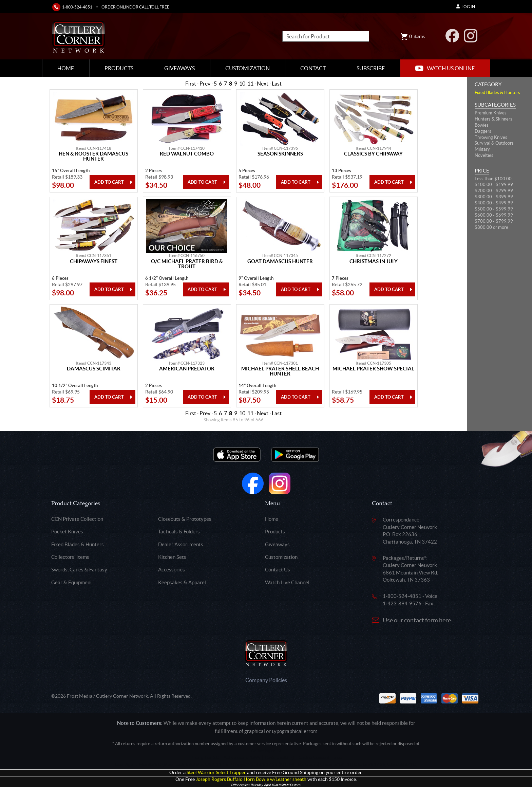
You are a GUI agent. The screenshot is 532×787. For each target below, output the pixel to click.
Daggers (483, 131)
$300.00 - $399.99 (494, 197)
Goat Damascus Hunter (280, 261)
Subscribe (371, 68)
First (191, 84)
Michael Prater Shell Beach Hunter (280, 371)
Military (482, 149)
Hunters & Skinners (493, 119)
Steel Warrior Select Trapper (216, 773)
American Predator (187, 369)
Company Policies (266, 680)
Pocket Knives (67, 532)
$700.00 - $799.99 (494, 221)
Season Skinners (280, 154)
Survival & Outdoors (494, 143)
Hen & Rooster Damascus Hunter (93, 156)
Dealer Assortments (181, 544)
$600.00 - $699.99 (494, 215)
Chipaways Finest (94, 261)
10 (242, 84)
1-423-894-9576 (402, 603)
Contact (313, 68)
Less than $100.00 (493, 179)
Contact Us (278, 570)
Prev (205, 84)
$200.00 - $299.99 (494, 191)
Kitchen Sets (172, 557)
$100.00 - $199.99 (494, 185)
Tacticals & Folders (179, 532)
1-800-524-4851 (77, 7)
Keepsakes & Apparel (182, 582)
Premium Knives (491, 113)
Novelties (484, 155)
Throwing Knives (491, 137)
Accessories (172, 570)
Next (263, 84)
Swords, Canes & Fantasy (79, 570)
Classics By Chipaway (373, 154)
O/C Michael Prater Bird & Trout (187, 264)
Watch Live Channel (287, 582)
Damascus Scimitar (94, 369)
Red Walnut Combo (187, 154)
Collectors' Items (70, 557)
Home (66, 68)
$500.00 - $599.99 (494, 209)
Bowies (482, 125)
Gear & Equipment (72, 582)
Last (277, 84)
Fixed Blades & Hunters (497, 93)
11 (250, 84)
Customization (248, 68)
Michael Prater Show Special (373, 369)
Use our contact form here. (417, 620)
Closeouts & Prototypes (185, 519)
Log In (466, 7)
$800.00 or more (491, 227)
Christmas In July (374, 261)
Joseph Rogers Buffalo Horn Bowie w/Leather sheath (251, 779)
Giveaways (179, 68)
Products (119, 68)
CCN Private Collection (77, 519)
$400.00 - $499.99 (494, 203)
